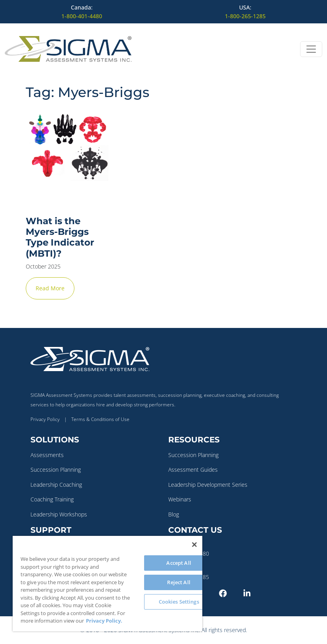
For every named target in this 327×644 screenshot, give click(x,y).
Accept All (179, 563)
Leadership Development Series (208, 485)
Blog (174, 514)
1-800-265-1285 (245, 16)
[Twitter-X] (205, 593)
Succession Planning (56, 470)
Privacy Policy (45, 419)
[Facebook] (230, 593)
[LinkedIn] (254, 593)
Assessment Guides (193, 470)
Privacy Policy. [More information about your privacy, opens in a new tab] (104, 621)
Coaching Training (52, 499)
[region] (107, 584)
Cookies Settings (179, 602)
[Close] (194, 545)
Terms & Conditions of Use (100, 419)
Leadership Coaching (56, 485)
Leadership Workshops (59, 514)
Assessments (47, 455)
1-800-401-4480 (82, 16)
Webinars (180, 499)
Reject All (179, 582)
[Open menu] (311, 49)
